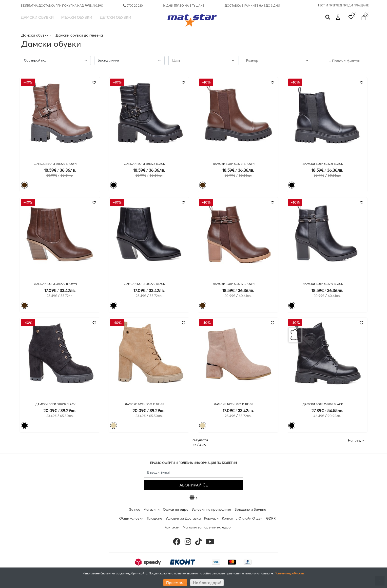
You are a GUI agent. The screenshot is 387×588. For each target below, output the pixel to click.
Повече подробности (289, 573)
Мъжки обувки (77, 17)
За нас (135, 509)
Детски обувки (115, 17)
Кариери (211, 518)
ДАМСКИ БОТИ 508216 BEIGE (234, 404)
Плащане (155, 518)
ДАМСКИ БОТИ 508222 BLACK (145, 164)
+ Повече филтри (345, 61)
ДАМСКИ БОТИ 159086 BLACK (323, 404)
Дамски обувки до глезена (79, 35)
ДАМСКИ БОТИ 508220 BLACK (145, 284)
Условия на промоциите (211, 509)
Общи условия (131, 518)
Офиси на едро (176, 509)
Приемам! (175, 583)
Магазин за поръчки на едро (207, 527)
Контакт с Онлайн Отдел (242, 518)
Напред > (356, 440)
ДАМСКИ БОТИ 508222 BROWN (56, 164)
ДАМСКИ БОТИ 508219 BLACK (323, 284)
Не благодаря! (207, 583)
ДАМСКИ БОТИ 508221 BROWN (234, 164)
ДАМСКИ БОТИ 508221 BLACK (323, 164)
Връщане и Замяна (250, 509)
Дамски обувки (37, 17)
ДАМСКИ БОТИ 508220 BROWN (55, 284)
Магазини (151, 509)
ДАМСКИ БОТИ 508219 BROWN (234, 284)
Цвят (203, 61)
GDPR (271, 518)
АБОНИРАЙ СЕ (194, 485)
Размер (277, 61)
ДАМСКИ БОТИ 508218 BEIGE (145, 404)
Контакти (172, 527)
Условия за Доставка (183, 518)
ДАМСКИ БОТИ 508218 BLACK (55, 404)
